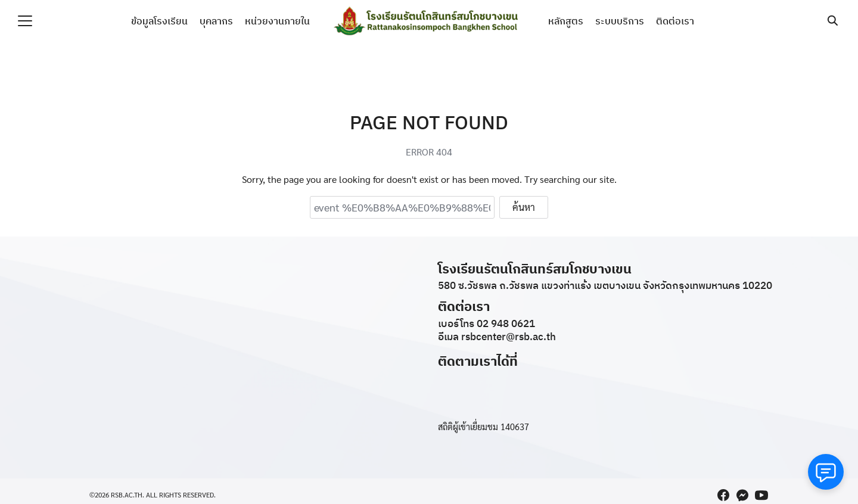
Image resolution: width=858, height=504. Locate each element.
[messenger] (742, 495)
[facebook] (723, 495)
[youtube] (761, 495)
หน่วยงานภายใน (277, 21)
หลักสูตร (566, 21)
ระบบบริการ (620, 21)
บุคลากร (216, 21)
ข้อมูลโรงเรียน (159, 21)
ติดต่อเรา (675, 21)
